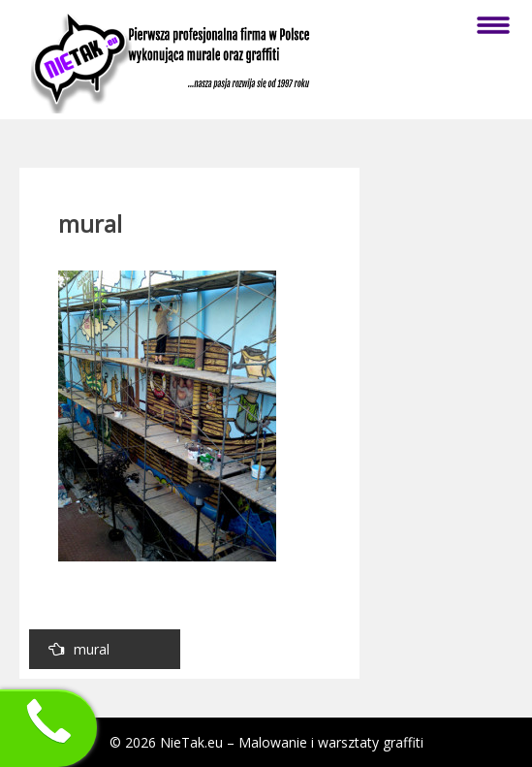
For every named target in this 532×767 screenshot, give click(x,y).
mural (79, 649)
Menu (493, 25)
